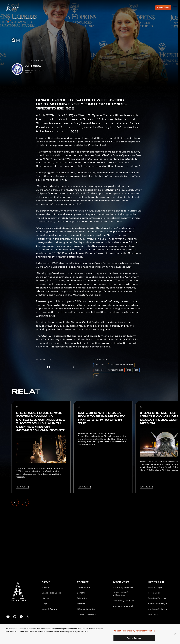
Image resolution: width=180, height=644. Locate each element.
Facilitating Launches (124, 600)
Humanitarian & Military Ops (121, 594)
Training (81, 604)
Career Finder (84, 587)
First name (89, 562)
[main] (90, 634)
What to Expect (156, 587)
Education (82, 598)
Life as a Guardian (86, 609)
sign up (159, 563)
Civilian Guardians (86, 615)
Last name (126, 562)
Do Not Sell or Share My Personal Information (134, 631)
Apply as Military (158, 604)
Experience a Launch (123, 606)
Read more (22, 487)
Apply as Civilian (158, 609)
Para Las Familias (157, 598)
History (45, 598)
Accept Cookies (134, 638)
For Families (154, 593)
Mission (46, 587)
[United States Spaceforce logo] (18, 591)
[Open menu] (175, 7)
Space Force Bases (51, 593)
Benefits (81, 593)
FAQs (44, 604)
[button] (49, 367)
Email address (92, 554)
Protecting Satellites (123, 587)
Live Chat (153, 615)
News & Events (49, 609)
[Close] (175, 634)
